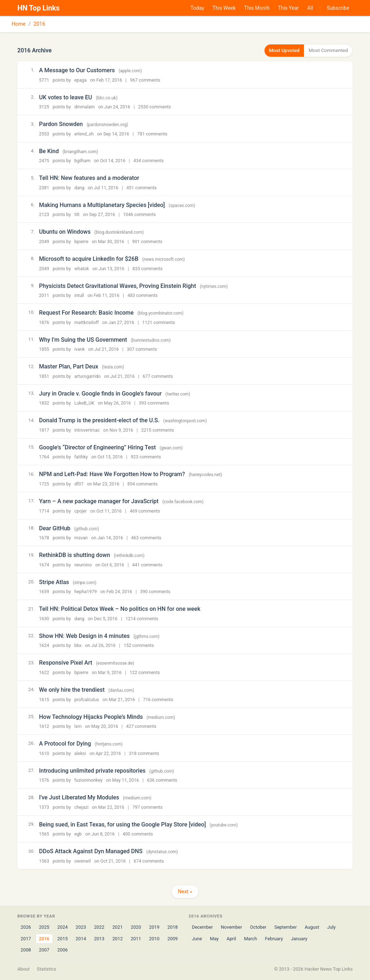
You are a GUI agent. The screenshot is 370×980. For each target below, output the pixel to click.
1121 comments (159, 322)
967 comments (145, 80)
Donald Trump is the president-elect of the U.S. (99, 420)
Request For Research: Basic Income (86, 312)
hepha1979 (86, 592)
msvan (81, 538)
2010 (154, 938)
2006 (63, 950)
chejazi (81, 807)
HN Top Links (38, 8)
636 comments (162, 780)
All (310, 8)
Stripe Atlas (54, 582)
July (332, 927)
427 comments (141, 726)
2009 (173, 938)
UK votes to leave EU (66, 97)
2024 (63, 927)
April (231, 938)
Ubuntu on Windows (65, 232)
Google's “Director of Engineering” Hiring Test (97, 447)
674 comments (149, 861)
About (23, 969)
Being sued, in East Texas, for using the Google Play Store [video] (122, 824)
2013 (99, 938)
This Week (224, 8)
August (312, 927)
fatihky (81, 457)
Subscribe (338, 8)
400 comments (138, 834)
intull (79, 295)
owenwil (83, 861)
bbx (78, 645)
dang (79, 187)
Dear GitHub (55, 528)
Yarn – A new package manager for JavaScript (99, 501)
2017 (26, 938)
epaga (81, 80)
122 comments (145, 672)
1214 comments (142, 618)
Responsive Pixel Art (66, 663)
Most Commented (327, 50)
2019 (154, 927)
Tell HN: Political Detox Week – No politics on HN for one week (120, 609)
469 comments (145, 511)
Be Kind (49, 151)
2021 (118, 927)
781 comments (152, 133)
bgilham (83, 161)
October (258, 927)
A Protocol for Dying (65, 743)
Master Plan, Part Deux (69, 366)
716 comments (158, 699)
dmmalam (85, 107)
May (214, 938)
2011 (136, 938)
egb (78, 834)
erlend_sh (84, 133)
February (274, 938)
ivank (80, 349)
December (202, 927)
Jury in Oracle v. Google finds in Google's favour (100, 393)
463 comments (146, 538)
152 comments (139, 645)
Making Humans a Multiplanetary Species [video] (102, 205)
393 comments (154, 403)
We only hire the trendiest (72, 689)
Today (197, 8)
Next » (185, 892)
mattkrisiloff (87, 322)
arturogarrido (88, 376)
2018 (173, 927)
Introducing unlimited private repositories (92, 770)
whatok (82, 268)
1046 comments (140, 214)
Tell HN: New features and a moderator (89, 178)
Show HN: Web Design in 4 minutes (84, 636)
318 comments (144, 753)
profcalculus (87, 699)
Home (19, 24)
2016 (39, 24)
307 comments (142, 349)
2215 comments (158, 430)
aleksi (80, 753)
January (299, 938)
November (231, 927)
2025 (44, 927)
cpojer (81, 511)
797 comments (147, 807)
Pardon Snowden (61, 124)
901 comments (147, 241)
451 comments (142, 187)
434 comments (149, 161)
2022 (99, 927)
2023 (81, 927)
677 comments (158, 376)
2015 (63, 938)
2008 (26, 950)
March (250, 938)
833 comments (147, 268)
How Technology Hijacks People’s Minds (91, 716)
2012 (118, 938)
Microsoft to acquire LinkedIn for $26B (89, 258)
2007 (44, 950)
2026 (26, 927)
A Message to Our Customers (77, 70)
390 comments (155, 592)
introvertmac (87, 430)
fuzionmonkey (89, 780)
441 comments (147, 564)
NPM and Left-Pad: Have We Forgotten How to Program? (112, 474)
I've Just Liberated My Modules (79, 797)
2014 (81, 938)
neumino (83, 564)
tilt (77, 214)
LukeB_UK (84, 403)
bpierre (81, 241)
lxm (78, 726)
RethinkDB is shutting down (75, 555)
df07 (79, 483)
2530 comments (154, 107)
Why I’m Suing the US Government (83, 339)
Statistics (46, 969)
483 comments (143, 295)
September (285, 927)
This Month (257, 8)
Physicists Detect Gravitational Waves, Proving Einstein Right (118, 286)
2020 (136, 927)
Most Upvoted (280, 50)
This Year (288, 8)
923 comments (146, 457)
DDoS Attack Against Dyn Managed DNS (91, 851)
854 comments (143, 483)
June (197, 938)
